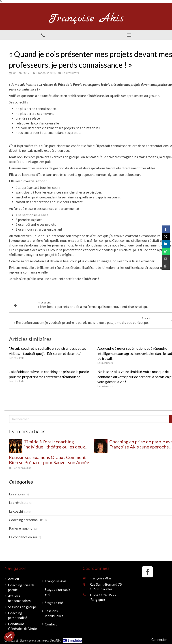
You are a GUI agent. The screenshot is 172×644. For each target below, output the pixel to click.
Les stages (17, 494)
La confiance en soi (23, 537)
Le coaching (18, 511)
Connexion (159, 640)
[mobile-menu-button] (129, 35)
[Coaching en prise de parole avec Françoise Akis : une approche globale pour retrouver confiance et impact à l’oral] (101, 446)
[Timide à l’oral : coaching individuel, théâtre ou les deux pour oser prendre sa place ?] (16, 446)
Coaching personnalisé (26, 520)
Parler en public (20, 528)
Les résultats (19, 503)
